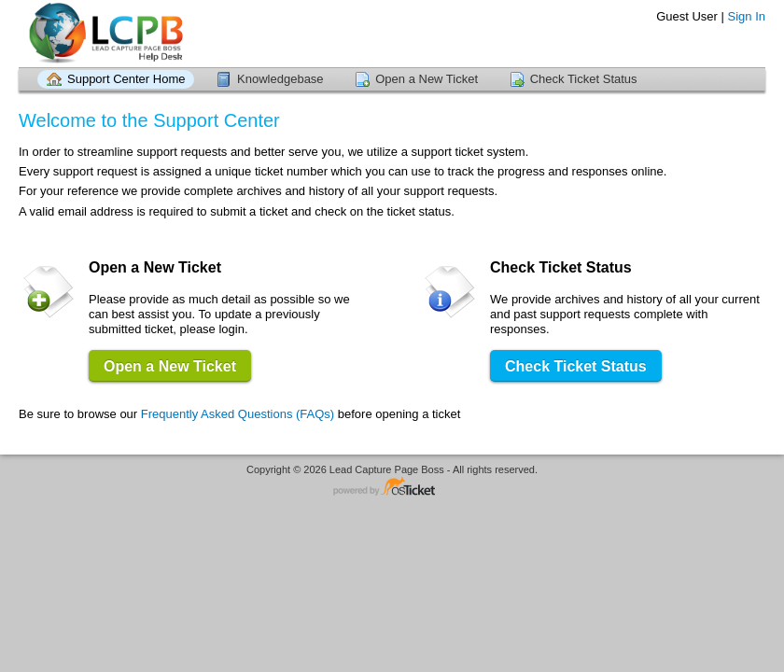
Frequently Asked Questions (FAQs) (238, 414)
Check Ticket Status (584, 79)
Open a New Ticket (427, 79)
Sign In (747, 16)
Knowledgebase (280, 79)
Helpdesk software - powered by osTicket (392, 488)
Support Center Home (126, 79)
